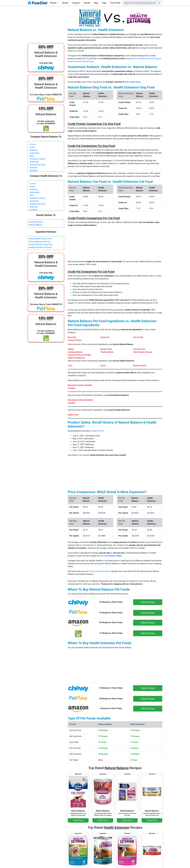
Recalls (87, 3)
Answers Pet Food (38, 165)
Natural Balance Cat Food (40, 242)
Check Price (78, 820)
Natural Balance (36, 225)
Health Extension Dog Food (41, 244)
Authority (34, 168)
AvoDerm (34, 170)
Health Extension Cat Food (40, 247)
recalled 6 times (97, 431)
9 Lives (33, 144)
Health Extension (36, 222)
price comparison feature (100, 571)
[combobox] (140, 3)
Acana (32, 147)
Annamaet (34, 162)
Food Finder (115, 3)
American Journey (38, 159)
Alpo (32, 156)
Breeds (65, 3)
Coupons (76, 3)
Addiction (34, 150)
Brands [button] (54, 3)
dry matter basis (133, 82)
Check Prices (148, 602)
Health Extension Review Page (81, 61)
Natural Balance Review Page (146, 59)
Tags (104, 3)
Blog (96, 3)
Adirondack (35, 153)
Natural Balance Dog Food (40, 239)
